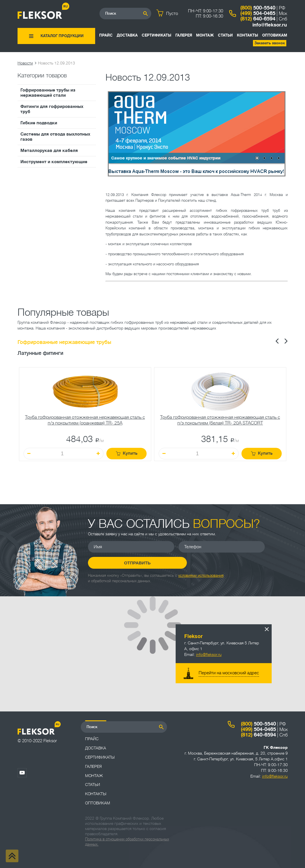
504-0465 (258, 13)
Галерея (184, 35)
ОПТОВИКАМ (275, 35)
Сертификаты (157, 35)
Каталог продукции (62, 36)
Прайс (106, 35)
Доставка (127, 35)
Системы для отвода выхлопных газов (55, 137)
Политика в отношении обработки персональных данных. (127, 842)
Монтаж (205, 35)
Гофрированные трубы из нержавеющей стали (48, 93)
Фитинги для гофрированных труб (52, 109)
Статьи (225, 35)
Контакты (248, 35)
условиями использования (201, 575)
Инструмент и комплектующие (54, 162)
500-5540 (258, 8)
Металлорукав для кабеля (49, 151)
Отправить (131, 563)
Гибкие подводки (39, 123)
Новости (25, 63)
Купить (127, 453)
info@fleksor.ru (270, 25)
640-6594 (258, 19)
